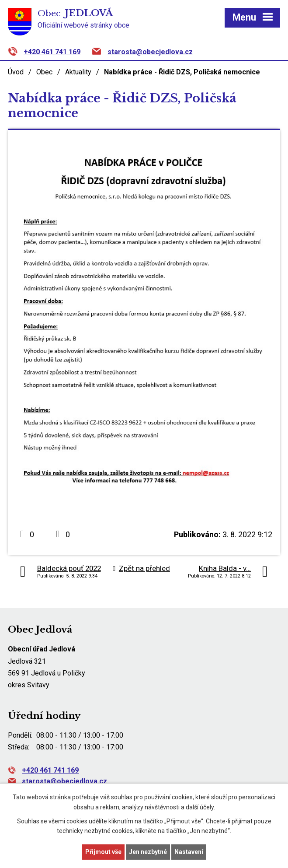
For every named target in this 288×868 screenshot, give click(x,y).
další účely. (200, 807)
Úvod (16, 72)
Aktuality (78, 72)
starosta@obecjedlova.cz (150, 52)
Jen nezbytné (148, 852)
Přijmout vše (103, 852)
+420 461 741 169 (52, 52)
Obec (44, 72)
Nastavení (189, 852)
